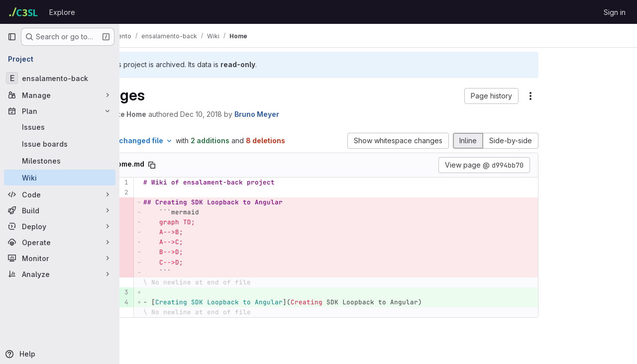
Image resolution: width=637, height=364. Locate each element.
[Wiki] (60, 178)
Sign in (615, 12)
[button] (434, 96)
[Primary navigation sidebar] (12, 37)
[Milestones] (60, 161)
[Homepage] (23, 12)
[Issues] (60, 127)
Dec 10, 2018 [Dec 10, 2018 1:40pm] (249, 114)
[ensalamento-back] (60, 78)
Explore (62, 12)
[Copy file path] (200, 176)
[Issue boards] (60, 144)
